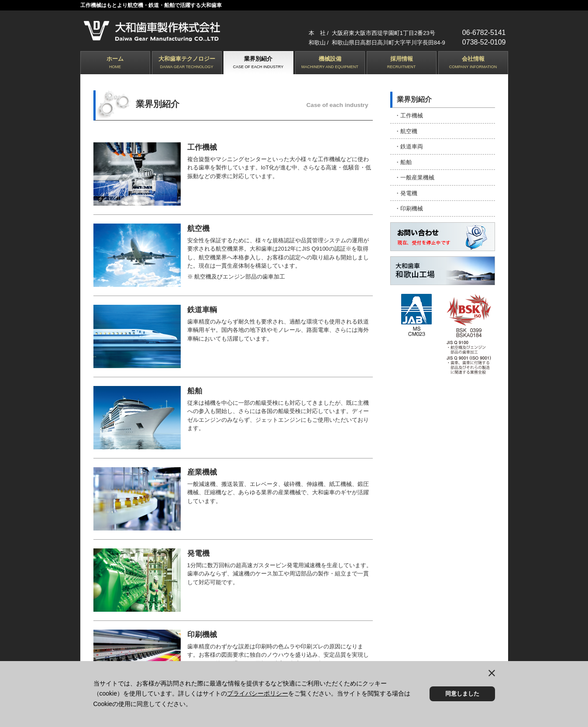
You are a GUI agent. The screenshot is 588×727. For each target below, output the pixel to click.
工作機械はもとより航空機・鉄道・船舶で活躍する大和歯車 (151, 5)
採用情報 (402, 63)
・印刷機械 (409, 208)
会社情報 (473, 63)
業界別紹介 (258, 63)
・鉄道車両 (409, 146)
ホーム (115, 63)
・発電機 (406, 192)
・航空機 (406, 131)
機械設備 (330, 63)
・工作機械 (409, 115)
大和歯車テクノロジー (187, 63)
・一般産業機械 (414, 177)
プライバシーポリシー (258, 693)
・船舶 (403, 161)
